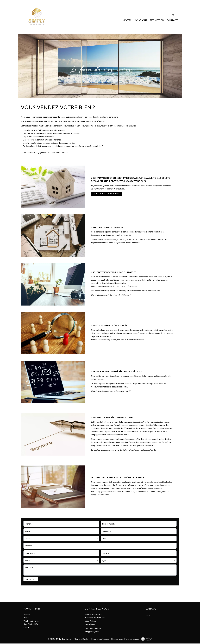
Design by (146, 639)
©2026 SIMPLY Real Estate (60, 639)
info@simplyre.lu (92, 632)
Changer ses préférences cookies (125, 639)
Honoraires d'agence (100, 639)
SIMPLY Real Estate (93, 614)
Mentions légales (81, 639)
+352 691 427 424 (93, 628)
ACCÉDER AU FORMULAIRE (107, 194)
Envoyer (31, 579)
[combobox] (61, 539)
